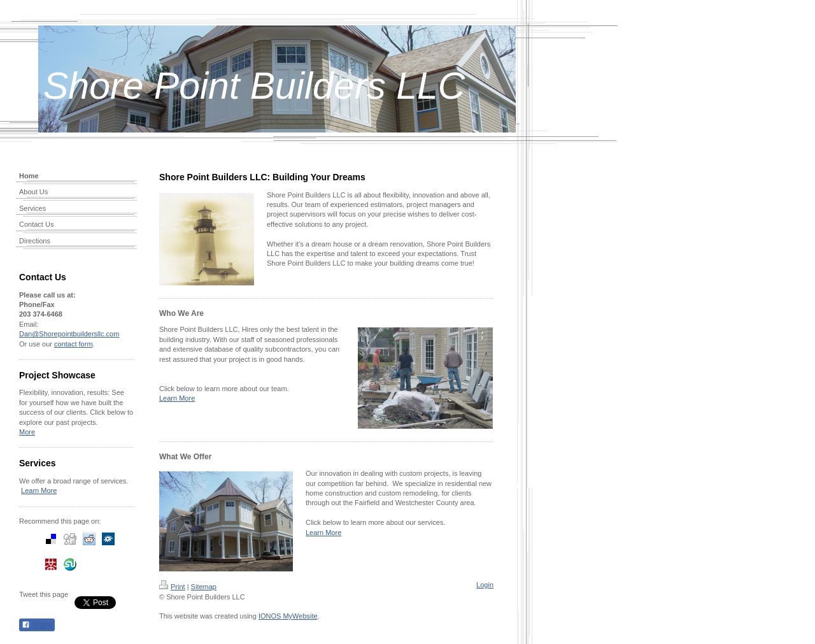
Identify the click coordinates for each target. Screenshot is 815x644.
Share (37, 625)
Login (485, 585)
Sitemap (204, 587)
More (27, 432)
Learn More (39, 490)
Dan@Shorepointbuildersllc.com (69, 334)
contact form (74, 344)
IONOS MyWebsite (288, 616)
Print (172, 587)
